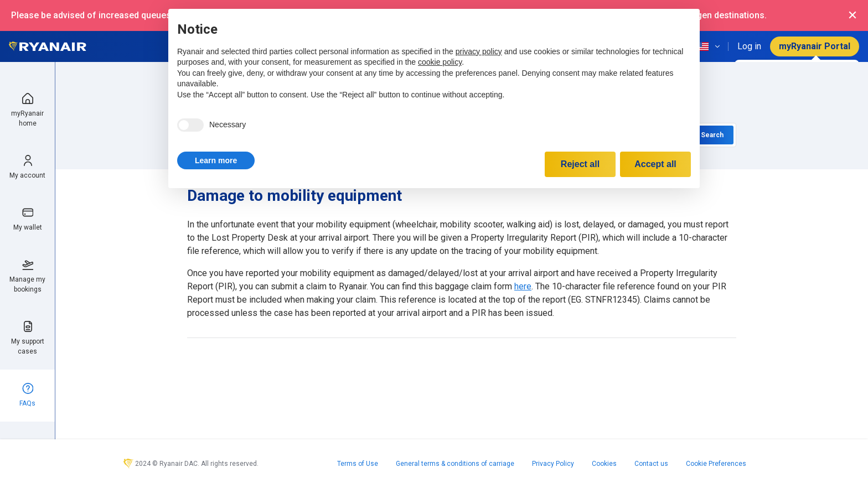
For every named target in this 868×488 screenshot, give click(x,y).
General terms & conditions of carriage (455, 464)
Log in (749, 46)
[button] (216, 160)
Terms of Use (358, 464)
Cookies (604, 464)
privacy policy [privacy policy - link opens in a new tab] (479, 51)
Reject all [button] (580, 164)
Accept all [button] (655, 164)
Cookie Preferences (716, 464)
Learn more (216, 160)
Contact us (651, 464)
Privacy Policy (553, 464)
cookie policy (440, 62)
